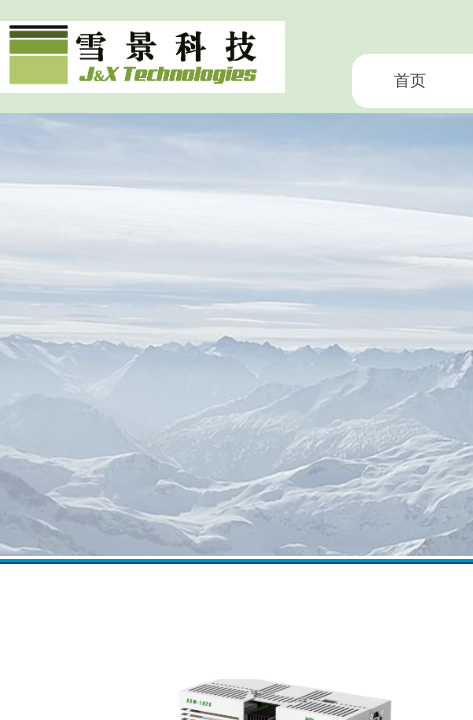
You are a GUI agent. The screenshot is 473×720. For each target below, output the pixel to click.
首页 (410, 80)
